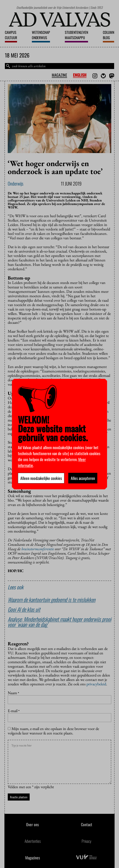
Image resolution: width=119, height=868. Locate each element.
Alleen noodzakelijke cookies (41, 478)
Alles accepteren (83, 478)
